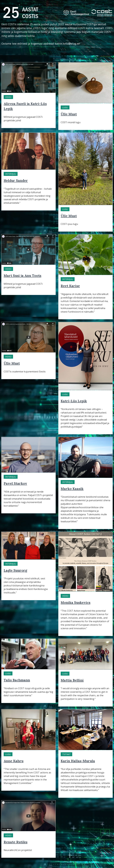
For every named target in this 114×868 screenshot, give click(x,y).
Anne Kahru (14, 761)
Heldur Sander (16, 180)
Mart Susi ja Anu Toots (22, 276)
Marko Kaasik (72, 489)
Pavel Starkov (15, 483)
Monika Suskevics (76, 602)
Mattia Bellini (72, 680)
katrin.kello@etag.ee (67, 44)
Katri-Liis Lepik (74, 401)
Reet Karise (70, 286)
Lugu (65, 107)
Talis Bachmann (17, 680)
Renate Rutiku (16, 842)
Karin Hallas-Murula (78, 761)
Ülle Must (69, 114)
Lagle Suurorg (15, 570)
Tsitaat (66, 754)
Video (8, 97)
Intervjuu (11, 174)
